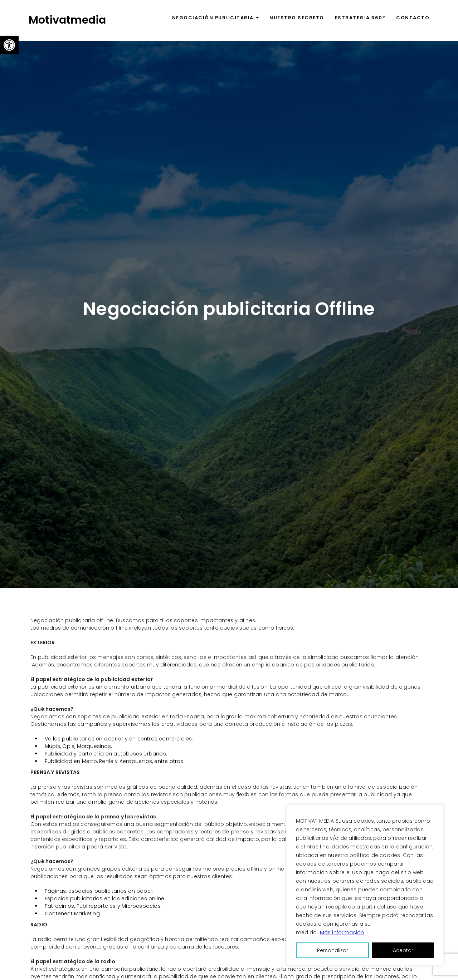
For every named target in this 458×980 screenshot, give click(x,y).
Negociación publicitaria (216, 18)
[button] (9, 45)
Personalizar (333, 950)
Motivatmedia (67, 20)
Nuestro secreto (297, 18)
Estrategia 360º (360, 18)
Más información (342, 932)
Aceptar (403, 950)
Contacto (413, 18)
